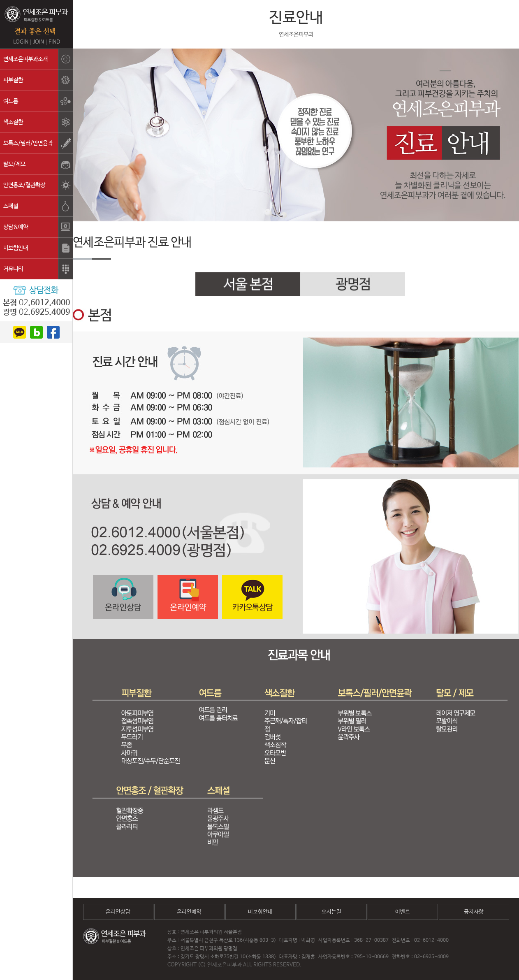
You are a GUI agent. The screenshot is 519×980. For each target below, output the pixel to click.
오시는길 (331, 912)
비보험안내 (260, 912)
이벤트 (403, 912)
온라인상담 (118, 912)
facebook (53, 332)
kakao (20, 332)
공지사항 (474, 912)
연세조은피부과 (36, 20)
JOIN (38, 42)
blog (36, 332)
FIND (54, 42)
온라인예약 (189, 912)
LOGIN (21, 42)
